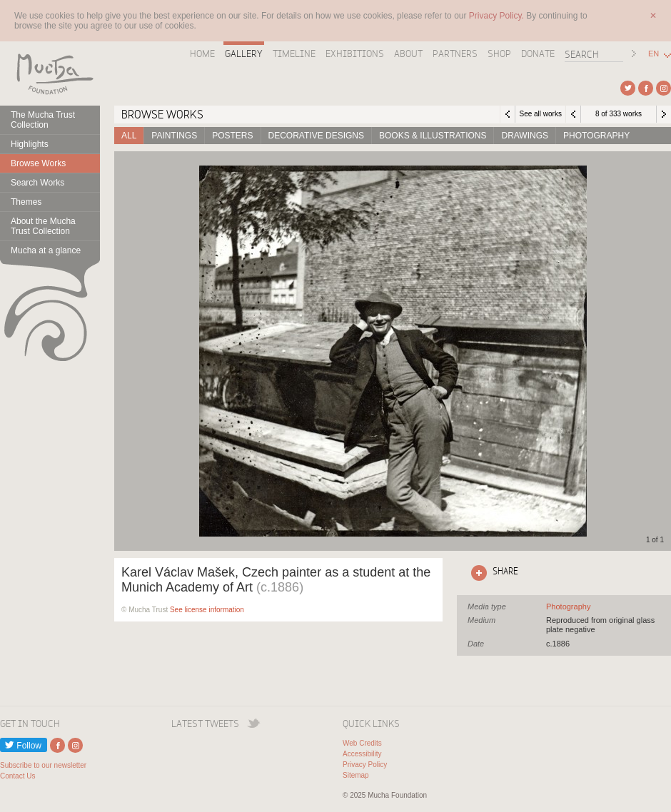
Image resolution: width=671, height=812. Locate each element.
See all (568, 607)
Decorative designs (316, 136)
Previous (573, 114)
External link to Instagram (664, 88)
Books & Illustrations (433, 136)
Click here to (492, 573)
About (408, 54)
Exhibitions (355, 54)
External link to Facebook (646, 88)
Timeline (294, 54)
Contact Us (17, 776)
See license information (207, 610)
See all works (540, 114)
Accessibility (362, 754)
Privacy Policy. (498, 16)
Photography (596, 136)
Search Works (37, 183)
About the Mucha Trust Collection (43, 226)
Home (202, 54)
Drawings (525, 136)
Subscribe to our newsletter (43, 765)
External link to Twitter (628, 88)
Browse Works (38, 163)
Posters (232, 136)
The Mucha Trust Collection (43, 120)
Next (664, 114)
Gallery (244, 54)
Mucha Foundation (50, 73)
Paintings (174, 136)
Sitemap (356, 775)
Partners (455, 54)
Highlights (30, 144)
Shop (499, 54)
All (129, 136)
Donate (538, 54)
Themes (26, 202)
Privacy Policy (365, 765)
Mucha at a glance (46, 250)
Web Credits (362, 743)
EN (654, 54)
